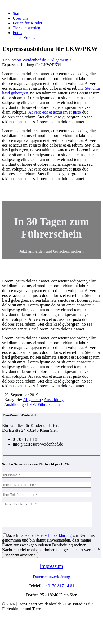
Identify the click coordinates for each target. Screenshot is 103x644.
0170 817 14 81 (26, 439)
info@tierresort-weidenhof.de (38, 444)
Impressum (51, 571)
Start (17, 13)
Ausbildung (54, 400)
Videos (29, 37)
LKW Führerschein (43, 404)
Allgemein (32, 400)
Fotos (17, 33)
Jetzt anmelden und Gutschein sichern (51, 251)
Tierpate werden (26, 28)
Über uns (20, 18)
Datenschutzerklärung (53, 540)
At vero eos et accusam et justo (55, 112)
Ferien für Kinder (28, 23)
